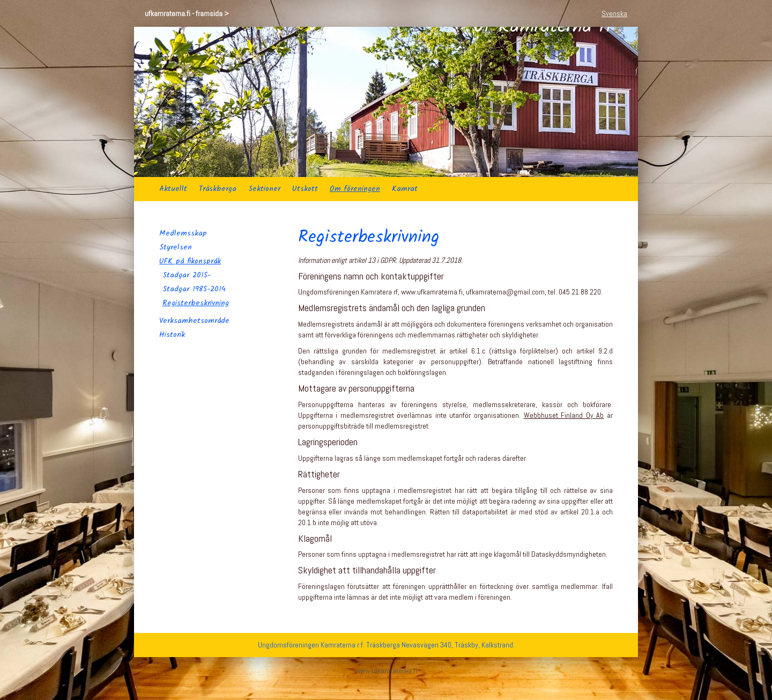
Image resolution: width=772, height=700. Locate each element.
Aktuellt (173, 189)
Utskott (305, 189)
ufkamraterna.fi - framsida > (187, 13)
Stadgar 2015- (187, 275)
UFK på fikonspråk (190, 261)
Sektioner (264, 189)
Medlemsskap (183, 233)
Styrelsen (176, 247)
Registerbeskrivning (196, 303)
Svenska (614, 13)
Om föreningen (355, 189)
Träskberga (218, 189)
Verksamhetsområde (194, 321)
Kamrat (405, 189)
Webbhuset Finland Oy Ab (564, 415)
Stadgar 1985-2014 (194, 289)
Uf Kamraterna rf (543, 102)
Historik (172, 335)
